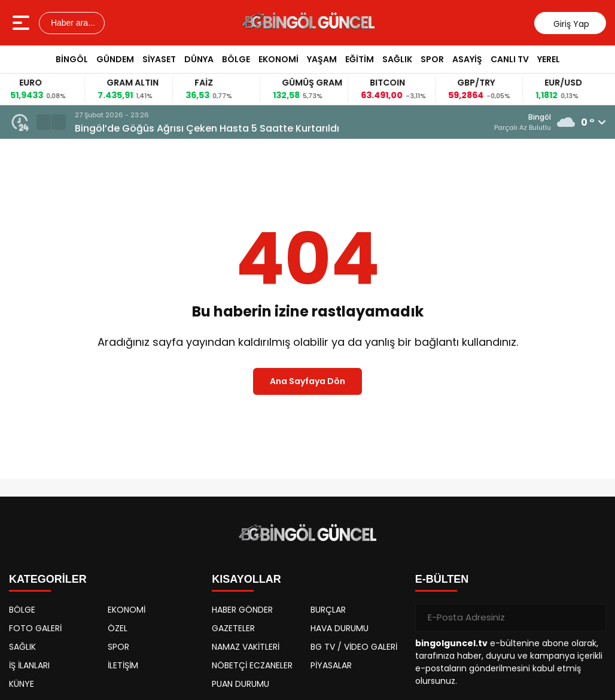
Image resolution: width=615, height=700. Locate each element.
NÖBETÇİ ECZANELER (252, 665)
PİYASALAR (331, 665)
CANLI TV (510, 59)
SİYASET (159, 59)
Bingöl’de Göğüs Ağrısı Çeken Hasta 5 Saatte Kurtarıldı (207, 128)
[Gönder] (592, 617)
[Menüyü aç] (22, 23)
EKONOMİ (278, 59)
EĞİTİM (360, 59)
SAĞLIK (397, 59)
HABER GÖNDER (242, 610)
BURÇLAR (328, 610)
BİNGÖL (72, 59)
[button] (44, 122)
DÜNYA (199, 59)
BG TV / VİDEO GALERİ (354, 647)
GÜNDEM (115, 59)
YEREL (549, 59)
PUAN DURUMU (240, 684)
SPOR (432, 59)
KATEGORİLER (48, 579)
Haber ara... (72, 23)
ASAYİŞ (467, 59)
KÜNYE (22, 684)
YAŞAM (322, 59)
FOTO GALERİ (35, 628)
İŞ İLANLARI (29, 665)
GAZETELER (233, 628)
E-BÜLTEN (442, 579)
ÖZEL (118, 628)
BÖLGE (236, 59)
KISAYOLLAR (246, 579)
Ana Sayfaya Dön (307, 381)
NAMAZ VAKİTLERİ (246, 647)
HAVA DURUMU (340, 628)
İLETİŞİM (123, 665)
